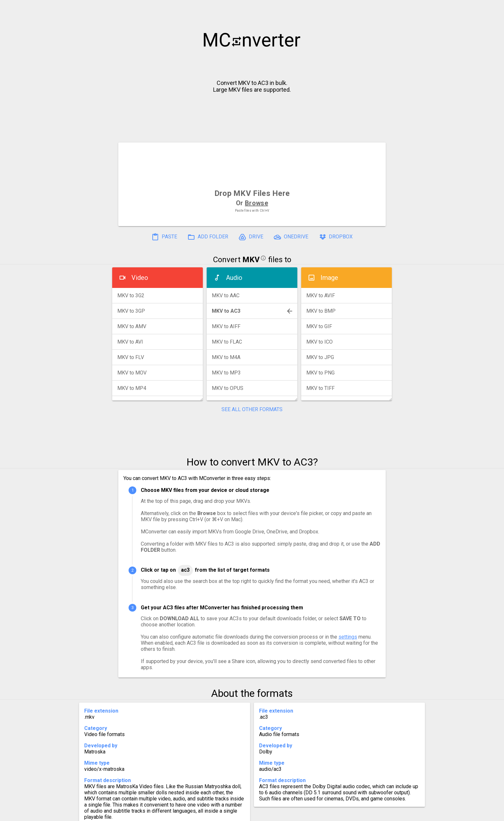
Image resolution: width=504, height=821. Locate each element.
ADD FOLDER (208, 237)
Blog (271, 813)
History (141, 813)
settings (348, 637)
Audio (234, 278)
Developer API (304, 813)
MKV (251, 260)
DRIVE (251, 237)
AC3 (185, 570)
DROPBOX (336, 237)
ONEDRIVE (291, 237)
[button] (493, 8)
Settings (171, 813)
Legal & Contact (352, 813)
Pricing (201, 813)
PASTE (164, 237)
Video (140, 278)
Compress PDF (238, 813)
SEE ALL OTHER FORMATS (252, 409)
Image (329, 278)
